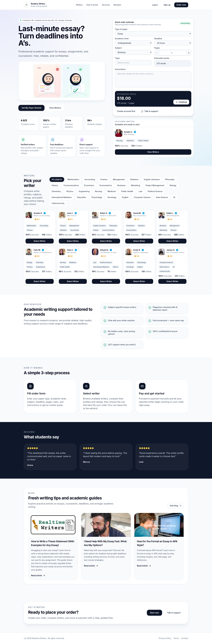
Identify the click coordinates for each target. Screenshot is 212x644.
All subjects (57, 179)
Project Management (155, 185)
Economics (89, 185)
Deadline (158, 39)
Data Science (162, 197)
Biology (173, 185)
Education (82, 197)
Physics (70, 191)
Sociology (112, 197)
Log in (155, 5)
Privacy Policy (165, 638)
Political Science (155, 191)
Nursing (98, 191)
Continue (181, 102)
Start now (154, 613)
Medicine (112, 191)
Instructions (120, 69)
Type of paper (121, 29)
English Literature (152, 179)
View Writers (55, 108)
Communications (71, 185)
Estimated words (162, 58)
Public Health (127, 191)
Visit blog (176, 506)
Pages (157, 48)
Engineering (84, 191)
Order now (181, 5)
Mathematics (73, 179)
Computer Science (142, 197)
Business (121, 185)
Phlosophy (170, 179)
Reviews (117, 5)
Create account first (126, 111)
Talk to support (150, 111)
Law (140, 191)
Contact (185, 638)
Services (106, 5)
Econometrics (106, 185)
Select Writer (40, 241)
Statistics (134, 179)
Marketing (135, 185)
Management (119, 179)
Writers (79, 5)
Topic (117, 58)
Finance (104, 179)
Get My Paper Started (31, 108)
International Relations (62, 197)
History (55, 185)
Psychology (97, 197)
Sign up (167, 5)
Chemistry (56, 191)
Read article (38, 575)
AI (174, 197)
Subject (118, 48)
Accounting (90, 179)
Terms (176, 638)
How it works (92, 5)
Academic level (122, 39)
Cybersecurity (58, 203)
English (125, 197)
